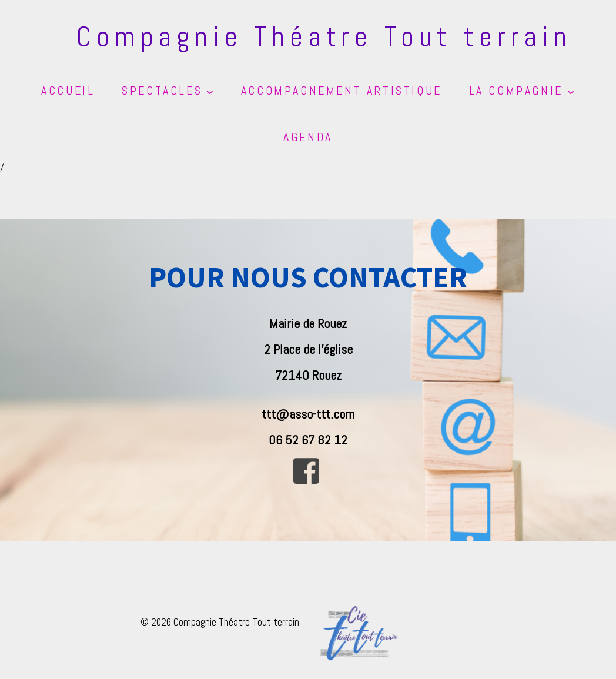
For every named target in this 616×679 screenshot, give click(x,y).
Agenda (308, 137)
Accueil (68, 91)
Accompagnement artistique (342, 91)
